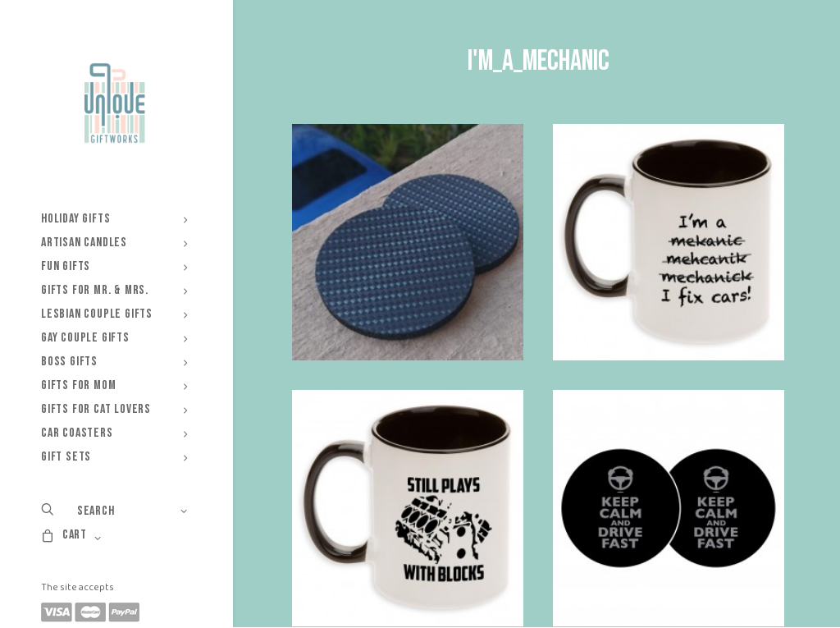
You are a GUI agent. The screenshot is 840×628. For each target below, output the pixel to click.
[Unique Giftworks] (114, 103)
